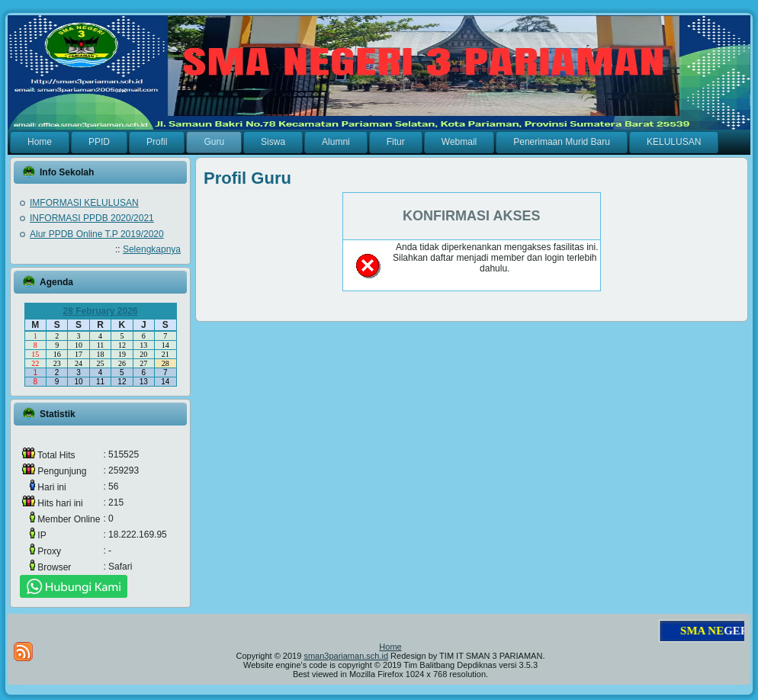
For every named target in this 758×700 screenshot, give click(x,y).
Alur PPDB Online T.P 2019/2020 (97, 234)
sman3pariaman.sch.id (346, 656)
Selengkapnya (152, 249)
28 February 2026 (100, 311)
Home (390, 647)
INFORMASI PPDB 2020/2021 (92, 218)
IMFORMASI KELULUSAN (84, 203)
